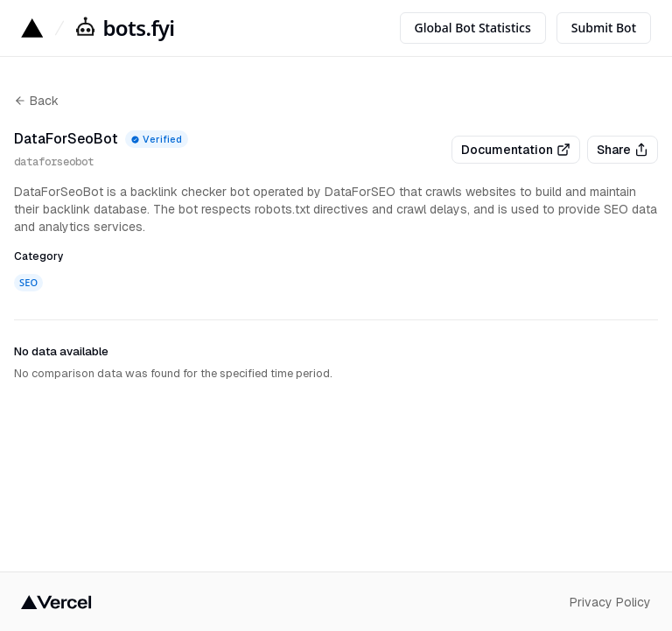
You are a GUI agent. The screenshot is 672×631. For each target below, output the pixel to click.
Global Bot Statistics (473, 28)
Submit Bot (604, 28)
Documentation (516, 150)
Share (623, 150)
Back (36, 101)
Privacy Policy (610, 602)
